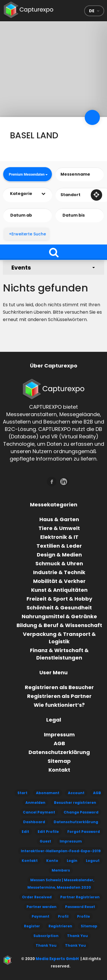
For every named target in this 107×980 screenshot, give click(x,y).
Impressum (59, 735)
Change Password (81, 812)
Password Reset (80, 907)
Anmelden (35, 803)
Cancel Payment (39, 812)
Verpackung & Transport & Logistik (59, 638)
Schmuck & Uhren (59, 563)
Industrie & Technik (59, 572)
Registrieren (60, 926)
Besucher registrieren (75, 803)
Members (61, 870)
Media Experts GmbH (57, 959)
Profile (83, 916)
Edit (25, 832)
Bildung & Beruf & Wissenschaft (59, 625)
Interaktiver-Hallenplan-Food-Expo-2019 (61, 851)
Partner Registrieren (80, 897)
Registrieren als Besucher (59, 687)
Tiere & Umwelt (59, 528)
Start (22, 793)
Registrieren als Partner (59, 696)
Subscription (46, 936)
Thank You (77, 936)
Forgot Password (84, 832)
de (92, 11)
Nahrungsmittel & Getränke (59, 616)
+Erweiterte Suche (27, 234)
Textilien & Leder (59, 546)
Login (72, 861)
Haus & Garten (59, 519)
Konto (52, 861)
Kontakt (59, 770)
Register (32, 926)
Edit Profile (48, 832)
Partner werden (42, 907)
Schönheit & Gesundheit (59, 608)
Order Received (37, 897)
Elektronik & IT (59, 537)
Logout (93, 861)
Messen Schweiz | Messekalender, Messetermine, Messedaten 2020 (61, 884)
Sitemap (59, 761)
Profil (63, 916)
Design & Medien (59, 555)
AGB (59, 743)
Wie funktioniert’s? (59, 705)
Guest (45, 841)
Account (76, 793)
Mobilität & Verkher (59, 581)
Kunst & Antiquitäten (59, 590)
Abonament (48, 793)
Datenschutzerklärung (59, 752)
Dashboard (34, 822)
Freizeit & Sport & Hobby (59, 599)
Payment (41, 916)
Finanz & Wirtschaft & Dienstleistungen (59, 654)
